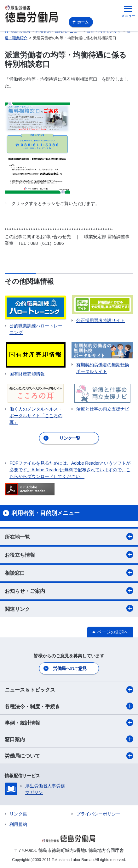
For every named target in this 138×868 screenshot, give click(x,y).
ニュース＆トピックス (69, 690)
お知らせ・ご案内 (69, 591)
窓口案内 (69, 739)
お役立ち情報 (69, 555)
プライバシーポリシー (98, 814)
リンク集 (18, 814)
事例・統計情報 (69, 722)
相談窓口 (69, 573)
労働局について (69, 756)
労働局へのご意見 (70, 668)
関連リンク (69, 608)
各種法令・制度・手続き (69, 706)
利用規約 (18, 824)
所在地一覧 (69, 536)
